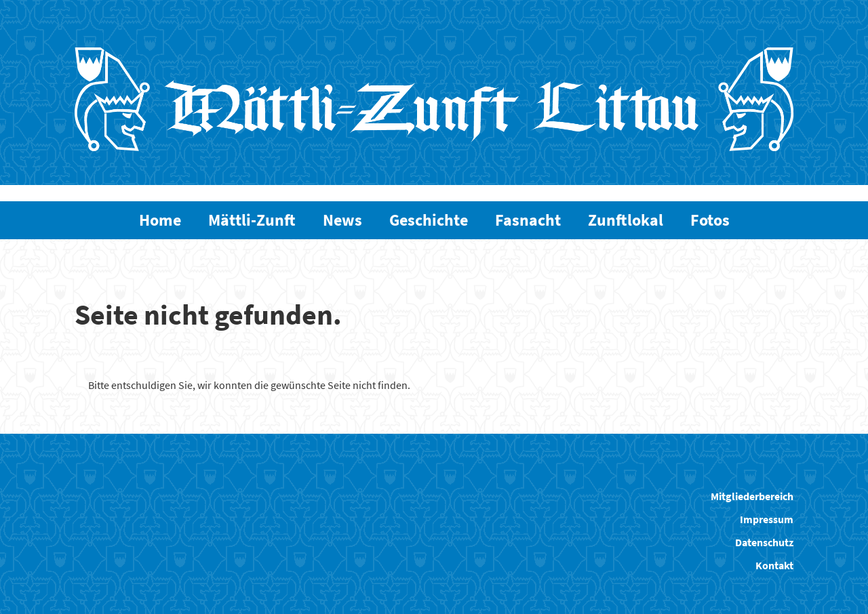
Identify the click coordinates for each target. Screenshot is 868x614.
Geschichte (429, 220)
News (342, 220)
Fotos (710, 220)
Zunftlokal (626, 220)
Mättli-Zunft (252, 220)
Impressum (767, 519)
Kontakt (774, 565)
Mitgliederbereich (752, 496)
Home (160, 220)
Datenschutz (764, 542)
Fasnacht (528, 220)
